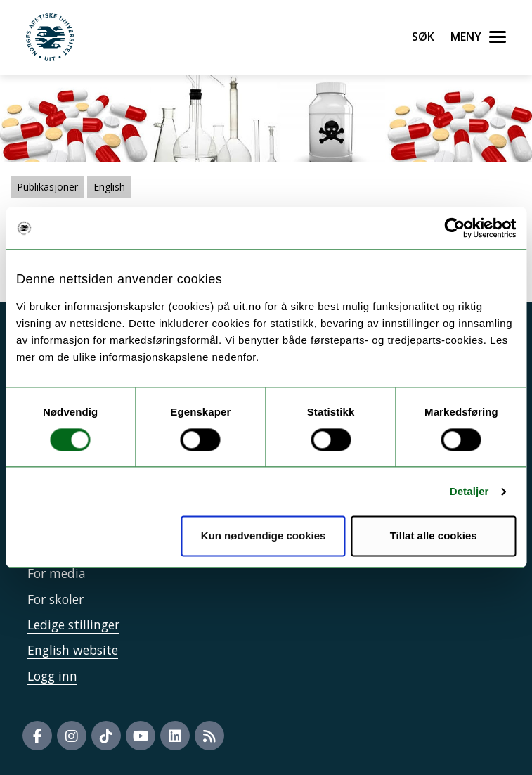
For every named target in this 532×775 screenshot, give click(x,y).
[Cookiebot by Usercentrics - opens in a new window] (454, 228)
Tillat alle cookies (434, 536)
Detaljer (469, 491)
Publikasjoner (47, 187)
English (109, 187)
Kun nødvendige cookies (264, 536)
